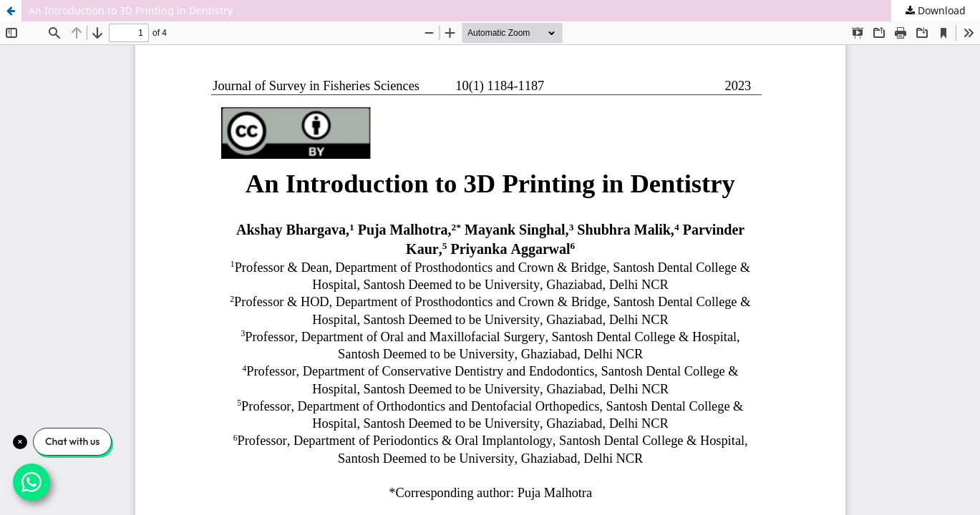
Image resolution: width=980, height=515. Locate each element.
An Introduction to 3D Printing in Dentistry (131, 10)
